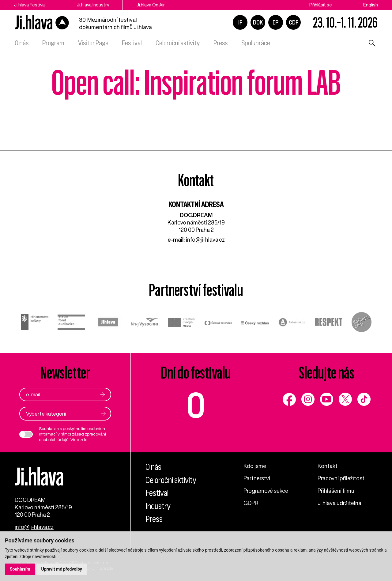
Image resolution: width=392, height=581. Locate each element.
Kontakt (328, 466)
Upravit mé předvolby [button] (62, 569)
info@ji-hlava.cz (205, 240)
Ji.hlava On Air (151, 5)
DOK (258, 22)
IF (240, 22)
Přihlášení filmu (336, 491)
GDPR (251, 503)
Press (221, 43)
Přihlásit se (321, 5)
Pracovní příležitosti (342, 478)
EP (276, 22)
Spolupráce (256, 43)
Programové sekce (266, 491)
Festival (132, 43)
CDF (294, 22)
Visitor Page (93, 43)
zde (84, 440)
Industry (158, 506)
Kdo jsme (255, 466)
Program (53, 43)
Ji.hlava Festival (30, 5)
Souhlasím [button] (20, 569)
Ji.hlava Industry (93, 5)
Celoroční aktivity (178, 43)
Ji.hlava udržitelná (339, 503)
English (371, 5)
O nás (22, 43)
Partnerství (257, 478)
